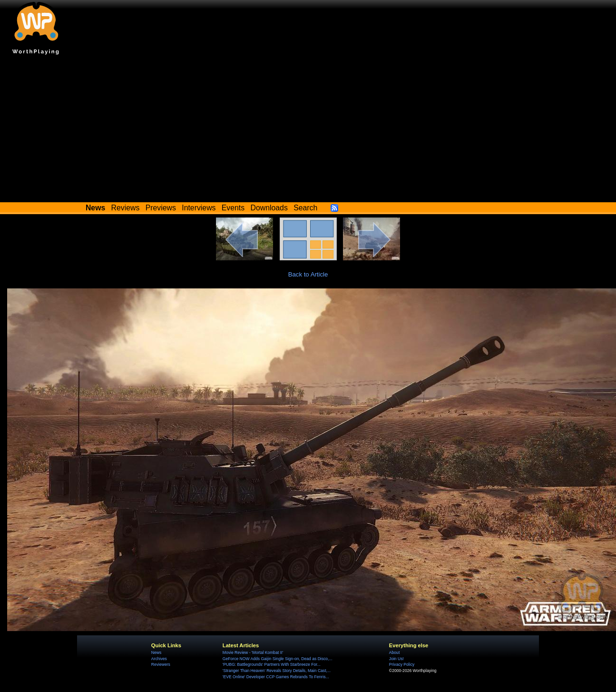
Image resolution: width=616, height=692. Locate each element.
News (156, 652)
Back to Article (308, 274)
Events (233, 208)
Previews (161, 208)
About (394, 652)
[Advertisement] (308, 131)
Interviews (199, 208)
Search (305, 208)
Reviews (126, 208)
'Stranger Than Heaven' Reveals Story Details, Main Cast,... (277, 671)
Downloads (269, 208)
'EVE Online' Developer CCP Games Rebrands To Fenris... (276, 677)
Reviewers (161, 664)
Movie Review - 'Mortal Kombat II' (253, 652)
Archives (159, 659)
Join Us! (396, 659)
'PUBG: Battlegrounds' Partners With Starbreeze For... (272, 664)
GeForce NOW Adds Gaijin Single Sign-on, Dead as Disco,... (278, 659)
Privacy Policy (402, 664)
